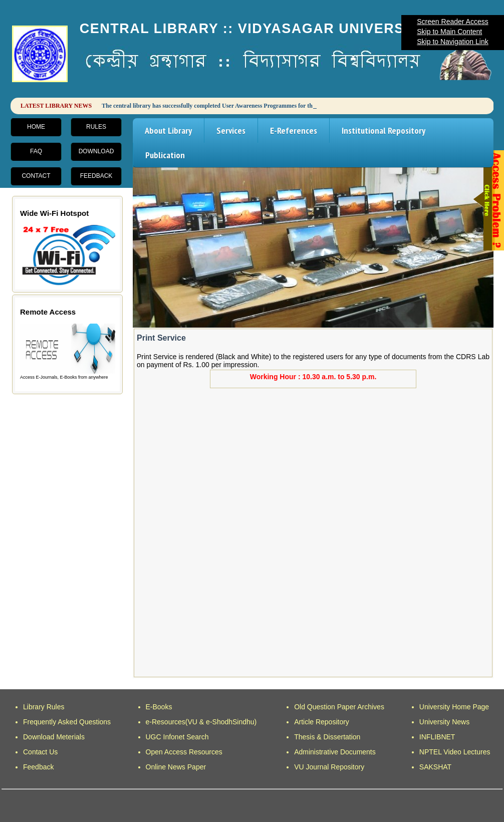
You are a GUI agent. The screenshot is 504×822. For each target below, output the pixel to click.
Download (96, 151)
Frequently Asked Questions (67, 722)
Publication (165, 155)
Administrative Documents (335, 752)
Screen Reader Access (452, 22)
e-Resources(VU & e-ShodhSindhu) (201, 722)
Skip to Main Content (449, 32)
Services (231, 130)
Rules (96, 127)
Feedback (96, 176)
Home (36, 127)
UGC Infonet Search (177, 737)
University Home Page (454, 707)
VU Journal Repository (329, 767)
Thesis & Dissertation (327, 737)
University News (444, 722)
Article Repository (322, 722)
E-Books (159, 707)
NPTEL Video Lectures (455, 752)
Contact (36, 176)
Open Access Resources (184, 752)
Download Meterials (54, 737)
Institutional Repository (384, 130)
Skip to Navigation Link (452, 42)
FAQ (36, 151)
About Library (168, 130)
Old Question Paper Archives (339, 707)
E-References (294, 130)
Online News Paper (176, 767)
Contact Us (40, 752)
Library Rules (44, 707)
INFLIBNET (437, 737)
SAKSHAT (435, 767)
